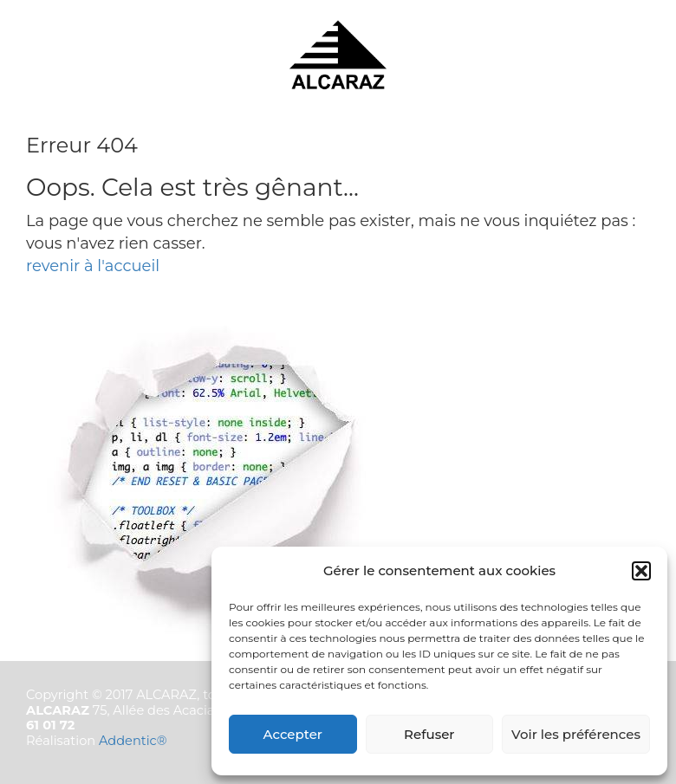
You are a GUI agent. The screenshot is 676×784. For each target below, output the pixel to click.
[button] (641, 571)
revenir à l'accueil (93, 266)
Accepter (293, 734)
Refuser (429, 734)
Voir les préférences (576, 734)
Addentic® (133, 741)
